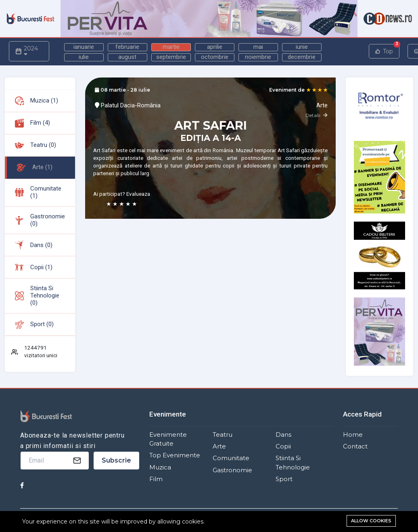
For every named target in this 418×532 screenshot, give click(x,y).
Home (353, 435)
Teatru (223, 435)
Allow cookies (371, 521)
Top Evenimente (175, 455)
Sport (284, 479)
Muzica (160, 467)
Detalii (317, 115)
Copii (283, 446)
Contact (355, 446)
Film (156, 479)
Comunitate (231, 458)
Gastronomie (232, 470)
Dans (283, 435)
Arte (219, 446)
